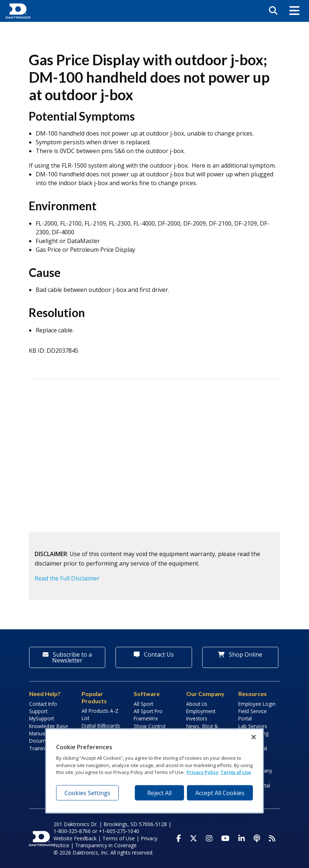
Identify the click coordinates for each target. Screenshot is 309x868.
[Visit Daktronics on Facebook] (179, 838)
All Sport (143, 704)
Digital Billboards (101, 726)
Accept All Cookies (220, 793)
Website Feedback (75, 838)
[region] (154, 771)
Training (39, 748)
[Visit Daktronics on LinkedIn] (242, 838)
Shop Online (240, 654)
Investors (197, 718)
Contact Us (154, 654)
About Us (197, 704)
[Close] (254, 737)
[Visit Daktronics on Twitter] (193, 838)
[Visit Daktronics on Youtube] (225, 838)
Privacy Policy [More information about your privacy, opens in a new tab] (203, 772)
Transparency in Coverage (106, 845)
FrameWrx (146, 718)
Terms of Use (119, 838)
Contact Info (43, 704)
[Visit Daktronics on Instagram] (209, 838)
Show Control (150, 726)
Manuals (39, 733)
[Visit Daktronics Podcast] (257, 838)
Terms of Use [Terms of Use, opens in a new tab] (236, 772)
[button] (294, 11)
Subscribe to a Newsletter (67, 657)
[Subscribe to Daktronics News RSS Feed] (272, 838)
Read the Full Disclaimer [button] (67, 578)
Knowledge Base (49, 726)
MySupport (42, 718)
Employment (201, 711)
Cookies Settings (87, 793)
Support (38, 711)
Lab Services (253, 726)
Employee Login (257, 704)
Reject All (159, 793)
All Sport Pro (148, 711)
